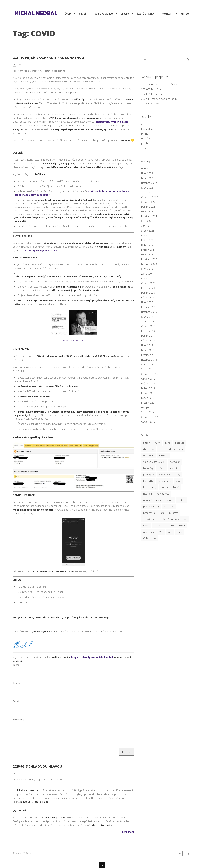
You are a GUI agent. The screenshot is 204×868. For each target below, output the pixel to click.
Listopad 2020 (149, 264)
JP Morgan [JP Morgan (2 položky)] (149, 475)
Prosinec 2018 (149, 355)
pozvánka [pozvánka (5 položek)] (169, 506)
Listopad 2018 (149, 360)
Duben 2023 (148, 168)
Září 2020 (146, 274)
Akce (144, 124)
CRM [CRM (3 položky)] (158, 443)
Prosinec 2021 (149, 216)
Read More (128, 832)
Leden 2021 (148, 254)
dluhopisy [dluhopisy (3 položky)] (149, 449)
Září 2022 (146, 192)
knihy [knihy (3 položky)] (177, 475)
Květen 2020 (148, 288)
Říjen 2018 (147, 364)
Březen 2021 (148, 250)
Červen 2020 (148, 283)
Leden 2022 (148, 211)
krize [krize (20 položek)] (178, 481)
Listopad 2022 (149, 183)
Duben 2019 (148, 336)
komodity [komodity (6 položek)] (148, 481)
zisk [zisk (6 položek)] (170, 532)
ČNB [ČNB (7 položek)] (146, 538)
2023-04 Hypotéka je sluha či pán (159, 84)
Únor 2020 (147, 302)
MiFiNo (145, 134)
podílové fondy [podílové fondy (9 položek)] (151, 506)
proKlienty (147, 143)
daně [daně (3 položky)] (168, 443)
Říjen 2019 (147, 317)
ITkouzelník (147, 129)
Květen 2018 (148, 383)
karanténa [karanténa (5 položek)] (164, 475)
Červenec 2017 (150, 417)
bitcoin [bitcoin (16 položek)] (147, 443)
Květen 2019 (148, 331)
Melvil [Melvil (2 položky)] (176, 487)
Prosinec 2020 (149, 259)
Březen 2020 (148, 297)
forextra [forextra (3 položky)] (163, 455)
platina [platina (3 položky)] (182, 500)
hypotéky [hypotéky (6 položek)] (148, 468)
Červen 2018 (148, 379)
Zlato (144, 148)
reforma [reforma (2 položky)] (174, 513)
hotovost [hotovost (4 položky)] (175, 462)
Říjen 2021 (147, 221)
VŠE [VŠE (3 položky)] (161, 532)
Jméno (16, 665)
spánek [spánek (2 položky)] (158, 525)
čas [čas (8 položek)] (154, 538)
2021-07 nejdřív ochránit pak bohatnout (49, 58)
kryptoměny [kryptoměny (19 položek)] (150, 487)
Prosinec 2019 (149, 307)
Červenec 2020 (150, 278)
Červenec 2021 (150, 235)
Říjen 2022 (147, 188)
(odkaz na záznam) (73, 326)
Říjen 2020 (147, 269)
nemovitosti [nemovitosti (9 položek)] (163, 494)
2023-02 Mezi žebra (152, 89)
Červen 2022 (148, 202)
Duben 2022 (148, 207)
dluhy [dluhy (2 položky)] (162, 449)
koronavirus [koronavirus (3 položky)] (164, 481)
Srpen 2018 (148, 369)
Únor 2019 (147, 345)
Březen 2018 (148, 393)
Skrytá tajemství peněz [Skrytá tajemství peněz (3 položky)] (175, 519)
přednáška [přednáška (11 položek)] (149, 513)
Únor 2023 (147, 173)
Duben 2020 (148, 293)
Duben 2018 (148, 388)
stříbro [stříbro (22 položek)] (170, 525)
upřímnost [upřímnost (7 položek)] (149, 532)
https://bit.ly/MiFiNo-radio (112, 122)
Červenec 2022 (150, 197)
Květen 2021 (148, 240)
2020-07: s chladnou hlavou (37, 766)
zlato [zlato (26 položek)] (179, 532)
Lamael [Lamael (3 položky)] (165, 487)
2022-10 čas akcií (151, 104)
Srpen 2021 (148, 231)
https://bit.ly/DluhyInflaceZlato (39, 250)
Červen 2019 (148, 326)
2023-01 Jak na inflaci (153, 94)
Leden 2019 (148, 350)
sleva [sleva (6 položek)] (146, 525)
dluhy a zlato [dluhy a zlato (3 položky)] (176, 449)
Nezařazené (148, 138)
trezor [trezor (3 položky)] (182, 525)
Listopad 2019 (149, 312)
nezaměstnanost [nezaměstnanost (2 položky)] (152, 500)
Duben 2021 (148, 245)
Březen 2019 (148, 340)
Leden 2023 (148, 178)
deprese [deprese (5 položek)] (180, 443)
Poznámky (18, 719)
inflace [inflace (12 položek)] (161, 468)
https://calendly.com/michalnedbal (92, 657)
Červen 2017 (148, 422)
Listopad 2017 (149, 407)
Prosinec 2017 (149, 403)
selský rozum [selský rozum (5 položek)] (150, 519)
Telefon (17, 683)
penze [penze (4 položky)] (170, 500)
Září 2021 (146, 226)
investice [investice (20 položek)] (175, 468)
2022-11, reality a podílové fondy (159, 99)
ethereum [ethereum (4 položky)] (149, 455)
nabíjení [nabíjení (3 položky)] (148, 494)
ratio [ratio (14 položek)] (162, 513)
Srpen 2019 (148, 321)
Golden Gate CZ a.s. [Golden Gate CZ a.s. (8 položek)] (154, 462)
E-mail (16, 701)
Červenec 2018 (150, 374)
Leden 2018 (148, 398)
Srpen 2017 (148, 412)
